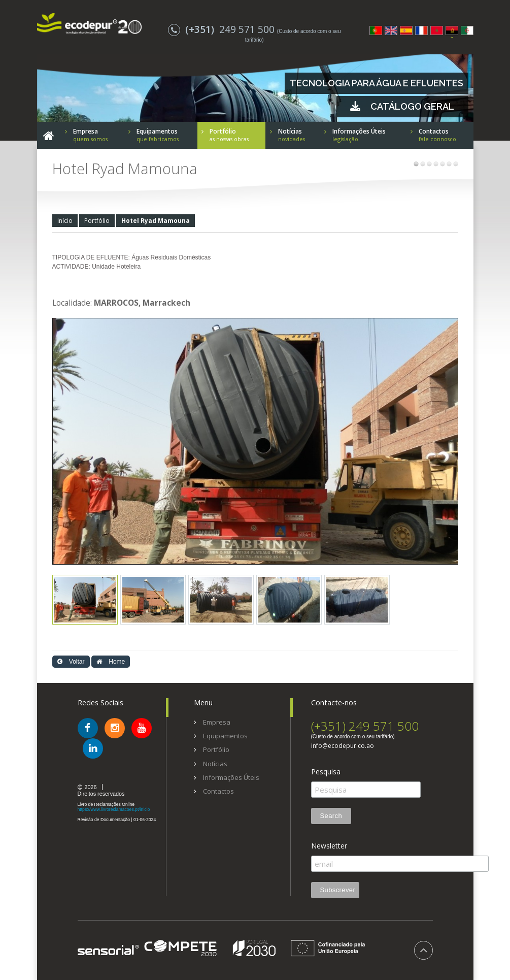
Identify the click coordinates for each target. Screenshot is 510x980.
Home (111, 662)
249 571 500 (223, 29)
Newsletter (329, 846)
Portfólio (97, 221)
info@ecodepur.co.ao (343, 746)
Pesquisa (326, 772)
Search (331, 816)
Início (65, 221)
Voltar (71, 662)
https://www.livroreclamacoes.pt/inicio (114, 809)
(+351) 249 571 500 (365, 726)
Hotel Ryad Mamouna (156, 221)
